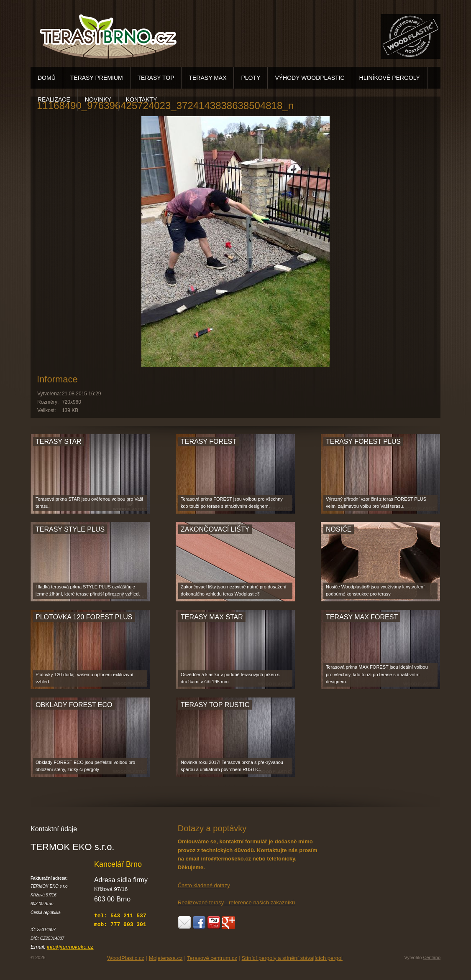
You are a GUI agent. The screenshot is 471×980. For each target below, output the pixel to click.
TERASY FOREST (209, 442)
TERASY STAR (59, 442)
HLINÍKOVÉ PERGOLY (390, 78)
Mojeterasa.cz (166, 958)
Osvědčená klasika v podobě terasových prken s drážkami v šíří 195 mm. (230, 678)
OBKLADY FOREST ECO (74, 705)
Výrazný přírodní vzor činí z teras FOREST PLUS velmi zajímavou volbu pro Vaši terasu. (376, 503)
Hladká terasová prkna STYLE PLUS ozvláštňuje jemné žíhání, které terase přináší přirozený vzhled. (88, 591)
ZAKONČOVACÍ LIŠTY (215, 529)
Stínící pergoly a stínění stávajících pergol (292, 958)
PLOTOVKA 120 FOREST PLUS (84, 617)
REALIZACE (54, 99)
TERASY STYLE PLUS (70, 529)
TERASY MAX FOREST (362, 617)
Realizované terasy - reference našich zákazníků (236, 902)
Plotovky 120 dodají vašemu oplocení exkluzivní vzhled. (84, 678)
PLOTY (251, 78)
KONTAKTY (141, 99)
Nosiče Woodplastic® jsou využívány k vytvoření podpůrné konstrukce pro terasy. (375, 591)
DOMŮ (47, 78)
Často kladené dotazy (204, 885)
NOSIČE (339, 529)
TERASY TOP (156, 78)
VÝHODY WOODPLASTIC (310, 78)
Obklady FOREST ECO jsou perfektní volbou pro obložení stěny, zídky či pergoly (85, 766)
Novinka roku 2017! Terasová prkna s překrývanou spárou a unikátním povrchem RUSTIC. (232, 766)
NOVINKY (98, 99)
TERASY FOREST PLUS (363, 442)
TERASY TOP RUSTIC (215, 705)
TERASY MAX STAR (212, 617)
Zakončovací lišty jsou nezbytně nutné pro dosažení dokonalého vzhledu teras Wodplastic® (234, 591)
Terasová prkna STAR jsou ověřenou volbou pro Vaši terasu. (89, 503)
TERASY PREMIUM (97, 78)
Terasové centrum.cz (212, 958)
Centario (432, 957)
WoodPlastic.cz (126, 958)
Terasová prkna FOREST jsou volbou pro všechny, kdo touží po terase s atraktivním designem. (232, 503)
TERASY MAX (207, 78)
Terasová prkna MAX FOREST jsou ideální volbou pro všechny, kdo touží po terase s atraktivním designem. (377, 674)
